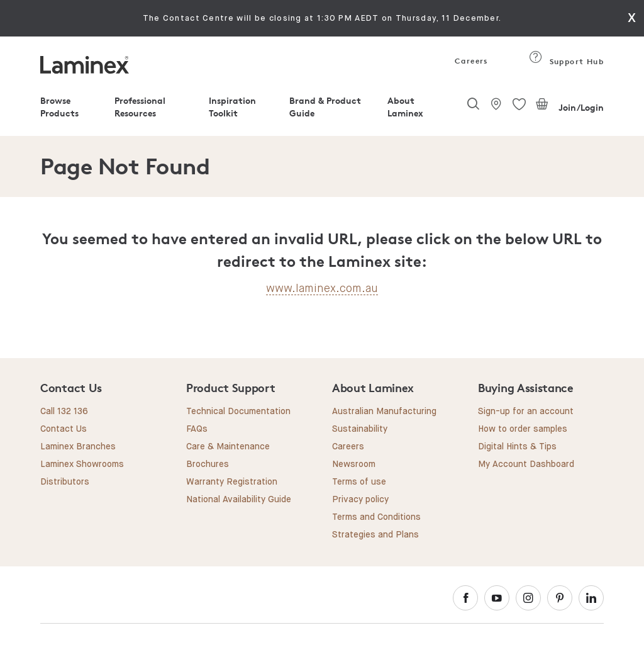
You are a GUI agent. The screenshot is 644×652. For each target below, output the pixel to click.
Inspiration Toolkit (232, 107)
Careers (470, 61)
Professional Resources (140, 107)
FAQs (197, 429)
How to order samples (523, 429)
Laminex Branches (78, 447)
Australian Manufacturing (384, 412)
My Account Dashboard (526, 464)
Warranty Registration (232, 482)
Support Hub (566, 61)
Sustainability (360, 429)
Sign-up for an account (526, 412)
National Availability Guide (239, 500)
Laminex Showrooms (82, 464)
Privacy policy (360, 500)
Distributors (65, 482)
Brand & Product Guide (325, 107)
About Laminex (405, 107)
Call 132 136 (64, 412)
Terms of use (359, 482)
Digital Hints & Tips (517, 447)
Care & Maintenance (228, 447)
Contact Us (64, 429)
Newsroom (354, 464)
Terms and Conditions (376, 517)
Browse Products (59, 107)
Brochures (208, 464)
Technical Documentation (238, 412)
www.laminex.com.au (322, 288)
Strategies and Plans (375, 535)
